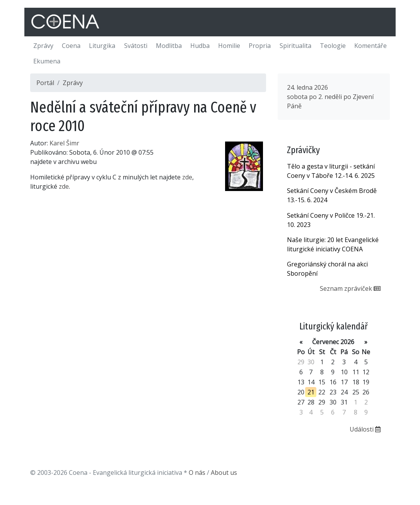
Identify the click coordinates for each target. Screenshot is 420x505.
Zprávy (43, 46)
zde (187, 177)
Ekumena (47, 61)
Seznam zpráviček (350, 288)
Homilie (229, 46)
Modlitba (169, 46)
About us (224, 473)
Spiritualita (295, 46)
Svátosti (136, 46)
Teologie (333, 46)
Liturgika (102, 46)
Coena (71, 46)
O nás (197, 473)
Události (365, 429)
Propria (260, 46)
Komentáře (370, 46)
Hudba (200, 46)
